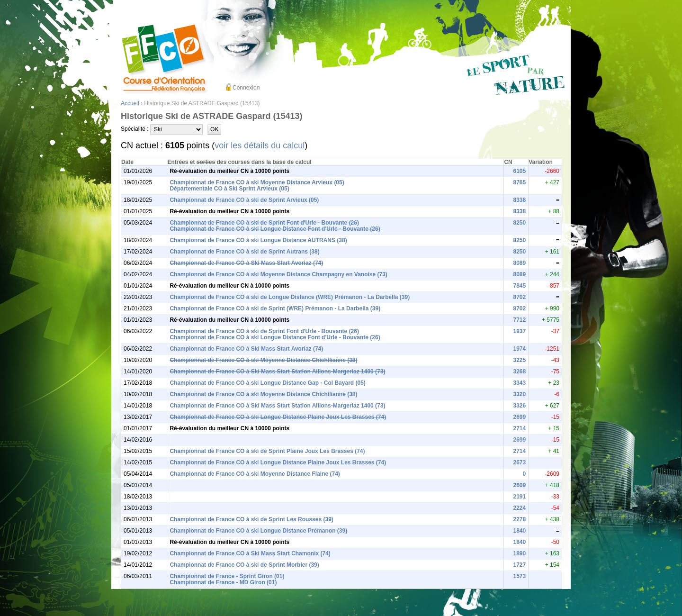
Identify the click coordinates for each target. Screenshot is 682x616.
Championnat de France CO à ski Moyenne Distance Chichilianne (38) (263, 360)
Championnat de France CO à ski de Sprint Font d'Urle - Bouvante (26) (264, 223)
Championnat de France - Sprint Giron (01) (227, 576)
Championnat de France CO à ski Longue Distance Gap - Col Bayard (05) (267, 383)
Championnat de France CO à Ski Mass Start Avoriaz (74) (246, 263)
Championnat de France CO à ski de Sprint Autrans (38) (244, 252)
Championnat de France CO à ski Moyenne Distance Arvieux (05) (257, 182)
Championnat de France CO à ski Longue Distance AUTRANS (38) (258, 240)
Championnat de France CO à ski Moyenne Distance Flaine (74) (255, 474)
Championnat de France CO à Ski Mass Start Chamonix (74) (250, 553)
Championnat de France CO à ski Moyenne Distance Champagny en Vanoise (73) (278, 274)
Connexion (246, 88)
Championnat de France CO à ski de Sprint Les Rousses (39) (251, 519)
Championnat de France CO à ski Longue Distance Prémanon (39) (258, 531)
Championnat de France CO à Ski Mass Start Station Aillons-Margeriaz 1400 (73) (277, 371)
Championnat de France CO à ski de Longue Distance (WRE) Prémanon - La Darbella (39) (290, 297)
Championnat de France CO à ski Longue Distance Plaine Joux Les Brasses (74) (278, 417)
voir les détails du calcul (260, 145)
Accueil (130, 103)
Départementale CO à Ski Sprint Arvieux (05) (229, 189)
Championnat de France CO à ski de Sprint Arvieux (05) (244, 200)
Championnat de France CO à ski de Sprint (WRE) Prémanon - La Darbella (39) (275, 308)
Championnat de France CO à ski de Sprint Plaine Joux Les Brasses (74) (267, 451)
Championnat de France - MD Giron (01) (223, 582)
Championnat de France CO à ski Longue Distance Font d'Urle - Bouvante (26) (275, 229)
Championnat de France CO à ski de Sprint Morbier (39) (244, 565)
